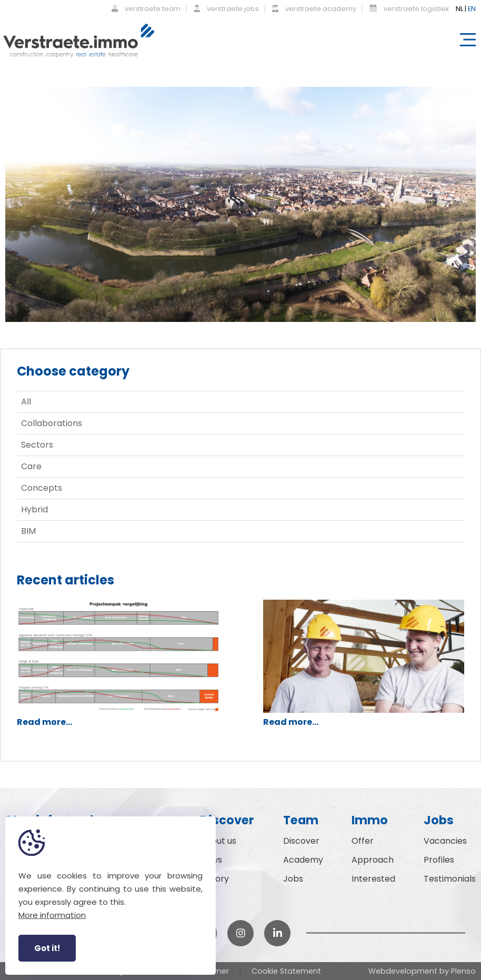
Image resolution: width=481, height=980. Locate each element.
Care (31, 466)
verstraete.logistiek (409, 9)
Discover (301, 841)
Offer (363, 841)
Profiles (439, 860)
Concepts (42, 488)
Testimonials (450, 879)
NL (459, 9)
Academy (303, 860)
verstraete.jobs (226, 9)
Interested (373, 879)
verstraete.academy (314, 9)
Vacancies (445, 841)
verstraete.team (146, 9)
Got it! (47, 948)
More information (52, 915)
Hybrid (34, 509)
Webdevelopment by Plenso (422, 971)
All (26, 402)
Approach (373, 860)
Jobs (293, 879)
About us (218, 841)
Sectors (37, 445)
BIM (28, 531)
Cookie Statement (286, 971)
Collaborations (52, 423)
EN (472, 9)
